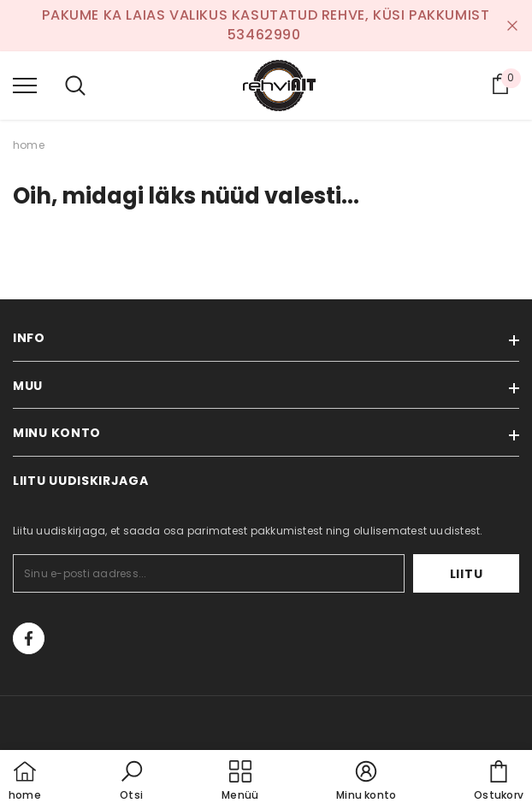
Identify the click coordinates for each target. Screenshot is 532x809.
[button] (132, 782)
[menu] (25, 85)
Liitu (467, 574)
